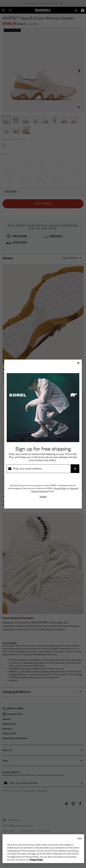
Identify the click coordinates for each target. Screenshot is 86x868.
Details (43, 497)
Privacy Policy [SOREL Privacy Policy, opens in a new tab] (36, 860)
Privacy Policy (60, 488)
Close (80, 838)
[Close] (78, 363)
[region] (43, 849)
